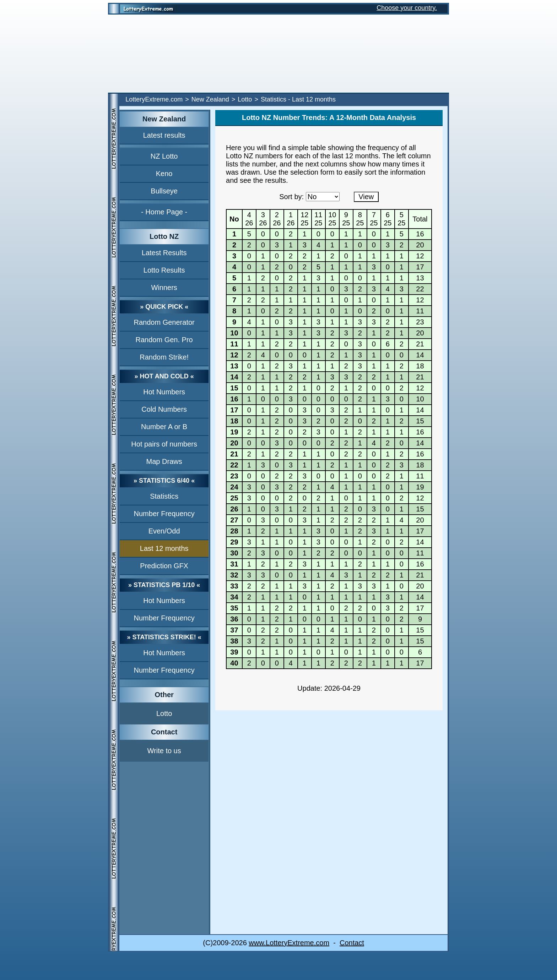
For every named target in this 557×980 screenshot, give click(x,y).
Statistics (164, 496)
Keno (164, 174)
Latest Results (164, 253)
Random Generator (164, 322)
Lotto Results (164, 270)
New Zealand (210, 99)
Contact (352, 943)
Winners (164, 288)
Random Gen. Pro (164, 340)
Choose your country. (407, 8)
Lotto (245, 99)
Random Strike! (164, 357)
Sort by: (291, 197)
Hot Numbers (164, 392)
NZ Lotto (164, 156)
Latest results (164, 135)
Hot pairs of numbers (164, 444)
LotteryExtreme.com (154, 99)
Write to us (164, 751)
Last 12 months (164, 548)
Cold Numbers (164, 409)
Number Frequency (164, 514)
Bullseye (164, 191)
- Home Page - (164, 212)
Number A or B (164, 427)
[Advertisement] (278, 54)
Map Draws (164, 461)
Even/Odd (164, 531)
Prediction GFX (164, 566)
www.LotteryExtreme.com (289, 943)
